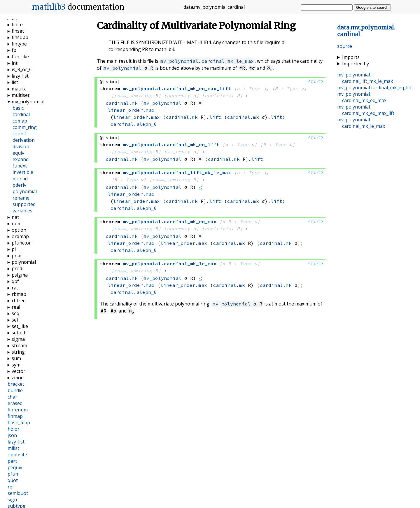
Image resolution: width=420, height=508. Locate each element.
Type (254, 88)
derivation (24, 140)
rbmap (19, 294)
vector (19, 371)
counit (19, 134)
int (15, 63)
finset (18, 31)
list (15, 82)
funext (20, 166)
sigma (18, 339)
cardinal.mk (122, 103)
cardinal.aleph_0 (134, 124)
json (12, 435)
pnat (17, 256)
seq (15, 313)
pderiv (19, 185)
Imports (351, 57)
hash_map (19, 423)
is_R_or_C (22, 69)
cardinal (21, 114)
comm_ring (25, 127)
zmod (18, 378)
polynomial (25, 191)
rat (15, 288)
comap (20, 121)
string (18, 352)
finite (17, 25)
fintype (19, 44)
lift (215, 117)
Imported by (356, 64)
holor (14, 429)
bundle (15, 390)
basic (18, 108)
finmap (15, 416)
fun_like (20, 57)
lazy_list (20, 76)
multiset (21, 95)
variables (22, 211)
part (12, 461)
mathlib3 (49, 7)
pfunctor (21, 243)
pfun (13, 474)
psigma (20, 275)
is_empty (178, 151)
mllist (13, 448)
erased (15, 403)
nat (15, 217)
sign (12, 500)
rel (10, 487)
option (19, 230)
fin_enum (18, 410)
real (16, 307)
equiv (18, 153)
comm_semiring (133, 95)
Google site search (372, 7)
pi (14, 249)
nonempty (178, 95)
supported (24, 204)
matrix (19, 89)
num (17, 224)
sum (16, 358)
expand (21, 159)
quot (13, 480)
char (12, 397)
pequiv (15, 467)
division (21, 146)
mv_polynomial (123, 68)
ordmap (20, 236)
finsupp (20, 37)
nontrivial (219, 95)
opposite (17, 455)
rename (21, 198)
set (15, 320)
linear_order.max (131, 110)
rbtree (19, 301)
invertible (23, 172)
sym (16, 365)
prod (17, 268)
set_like (20, 326)
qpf (15, 281)
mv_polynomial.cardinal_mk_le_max (207, 61)
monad (20, 179)
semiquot (18, 493)
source (345, 46)
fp (14, 50)
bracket (16, 384)
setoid (18, 333)
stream (19, 345)
